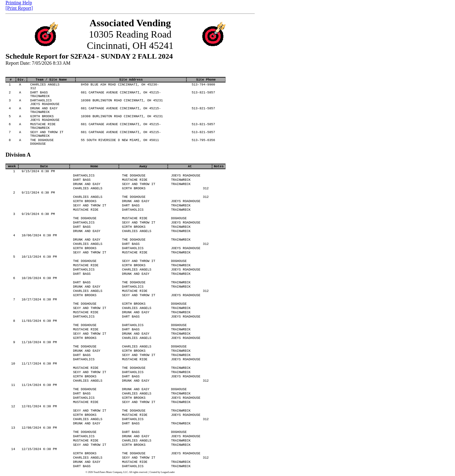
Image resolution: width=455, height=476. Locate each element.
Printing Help (19, 3)
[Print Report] (19, 8)
